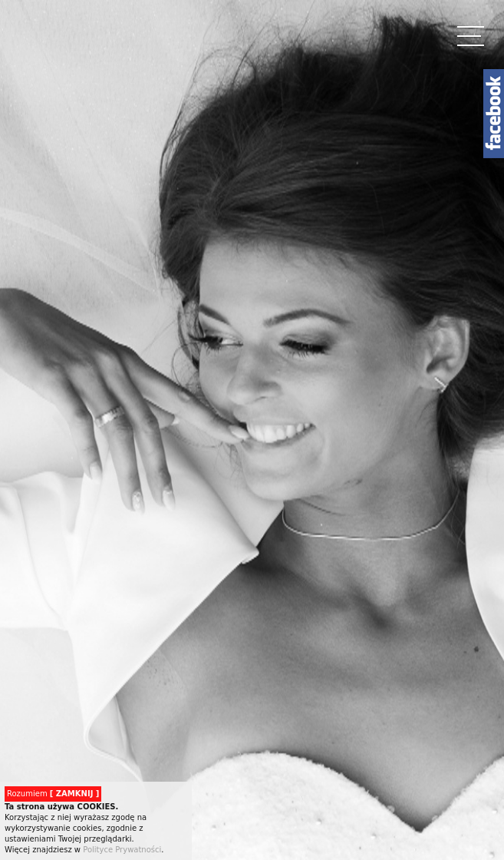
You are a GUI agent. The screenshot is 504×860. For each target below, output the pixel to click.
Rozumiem (53, 794)
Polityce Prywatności (122, 850)
